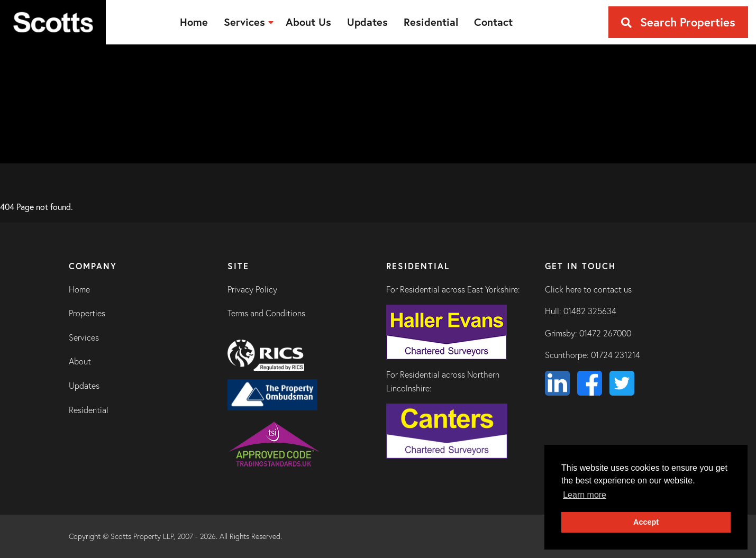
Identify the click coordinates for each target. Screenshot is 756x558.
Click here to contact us (588, 289)
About (80, 361)
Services (84, 337)
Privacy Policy (252, 289)
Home (79, 289)
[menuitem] (194, 22)
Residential (89, 410)
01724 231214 (616, 355)
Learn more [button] (585, 495)
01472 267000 (605, 333)
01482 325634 (590, 311)
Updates (84, 386)
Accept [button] (646, 522)
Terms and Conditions (266, 313)
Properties (87, 313)
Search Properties (678, 22)
